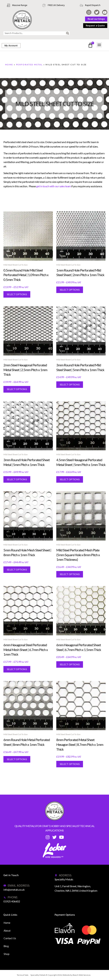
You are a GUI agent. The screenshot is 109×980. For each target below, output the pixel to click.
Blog (6, 946)
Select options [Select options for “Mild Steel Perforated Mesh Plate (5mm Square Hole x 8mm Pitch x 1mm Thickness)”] (70, 574)
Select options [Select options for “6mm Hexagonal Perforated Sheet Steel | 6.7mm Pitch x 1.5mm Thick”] (70, 664)
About (7, 931)
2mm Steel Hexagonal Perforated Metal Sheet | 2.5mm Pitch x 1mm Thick (25, 370)
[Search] (68, 33)
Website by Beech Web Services (76, 975)
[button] (99, 45)
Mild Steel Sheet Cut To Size (15, 265)
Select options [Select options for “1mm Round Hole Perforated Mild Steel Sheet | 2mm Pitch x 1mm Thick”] (70, 290)
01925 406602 (12, 901)
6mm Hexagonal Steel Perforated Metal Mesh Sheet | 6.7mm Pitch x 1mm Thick (26, 650)
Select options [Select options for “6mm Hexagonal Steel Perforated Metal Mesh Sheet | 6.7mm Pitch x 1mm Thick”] (17, 669)
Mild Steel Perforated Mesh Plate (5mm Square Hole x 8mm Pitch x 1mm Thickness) (78, 555)
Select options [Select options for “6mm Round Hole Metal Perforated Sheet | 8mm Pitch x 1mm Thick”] (17, 759)
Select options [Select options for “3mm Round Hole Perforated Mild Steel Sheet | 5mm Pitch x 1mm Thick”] (70, 385)
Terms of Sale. (23, 975)
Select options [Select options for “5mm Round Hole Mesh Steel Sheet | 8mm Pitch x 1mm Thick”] (17, 570)
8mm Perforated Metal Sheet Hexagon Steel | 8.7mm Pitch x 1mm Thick (80, 744)
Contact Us (10, 938)
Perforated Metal (29, 65)
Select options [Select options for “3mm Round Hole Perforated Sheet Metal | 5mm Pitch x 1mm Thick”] (17, 479)
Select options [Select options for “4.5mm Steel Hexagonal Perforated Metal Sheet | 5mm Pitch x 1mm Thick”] (70, 479)
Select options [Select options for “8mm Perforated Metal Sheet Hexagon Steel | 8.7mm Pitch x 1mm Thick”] (70, 764)
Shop (6, 954)
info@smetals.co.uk (14, 890)
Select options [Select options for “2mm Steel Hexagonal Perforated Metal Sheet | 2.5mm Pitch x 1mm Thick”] (17, 389)
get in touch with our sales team (54, 186)
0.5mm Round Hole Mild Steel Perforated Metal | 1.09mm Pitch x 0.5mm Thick (26, 275)
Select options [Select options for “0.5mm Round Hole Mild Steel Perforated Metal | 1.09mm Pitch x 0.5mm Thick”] (17, 294)
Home (9, 65)
